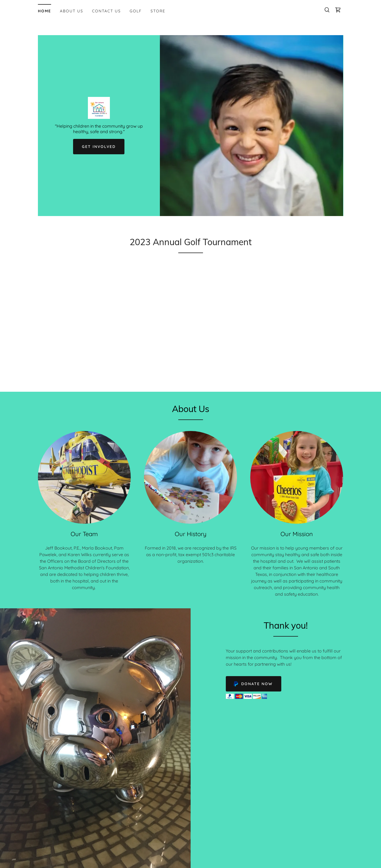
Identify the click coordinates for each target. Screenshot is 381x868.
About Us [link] (72, 11)
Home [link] (45, 11)
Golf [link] (136, 11)
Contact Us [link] (106, 11)
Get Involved (99, 147)
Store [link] (158, 11)
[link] (338, 10)
